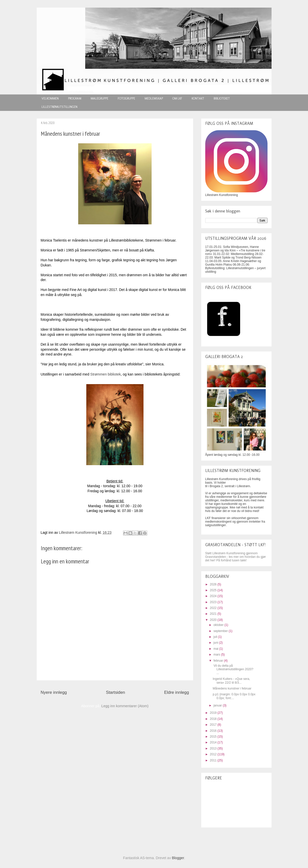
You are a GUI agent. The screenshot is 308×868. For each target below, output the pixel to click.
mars (217, 655)
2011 (214, 760)
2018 (214, 719)
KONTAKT (198, 98)
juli (216, 637)
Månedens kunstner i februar (232, 688)
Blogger (178, 858)
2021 (214, 614)
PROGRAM (75, 98)
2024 (214, 596)
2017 (214, 725)
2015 (214, 737)
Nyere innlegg (54, 692)
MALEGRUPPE (99, 98)
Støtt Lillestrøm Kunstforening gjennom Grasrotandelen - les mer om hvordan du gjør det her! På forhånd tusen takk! (236, 557)
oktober (219, 625)
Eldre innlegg (177, 692)
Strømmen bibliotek (106, 374)
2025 (214, 590)
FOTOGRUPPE (126, 98)
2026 (214, 584)
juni (216, 643)
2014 (214, 742)
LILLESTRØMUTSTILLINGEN (59, 107)
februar (219, 661)
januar (218, 705)
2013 (214, 748)
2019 (214, 713)
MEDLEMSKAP (154, 98)
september (221, 631)
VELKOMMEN (50, 98)
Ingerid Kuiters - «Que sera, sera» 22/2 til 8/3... (231, 681)
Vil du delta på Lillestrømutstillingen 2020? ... (233, 669)
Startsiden (116, 692)
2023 (214, 602)
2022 (214, 608)
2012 (214, 754)
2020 (214, 620)
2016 (214, 731)
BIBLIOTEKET (222, 98)
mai (216, 649)
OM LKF (177, 98)
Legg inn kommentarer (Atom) (125, 706)
